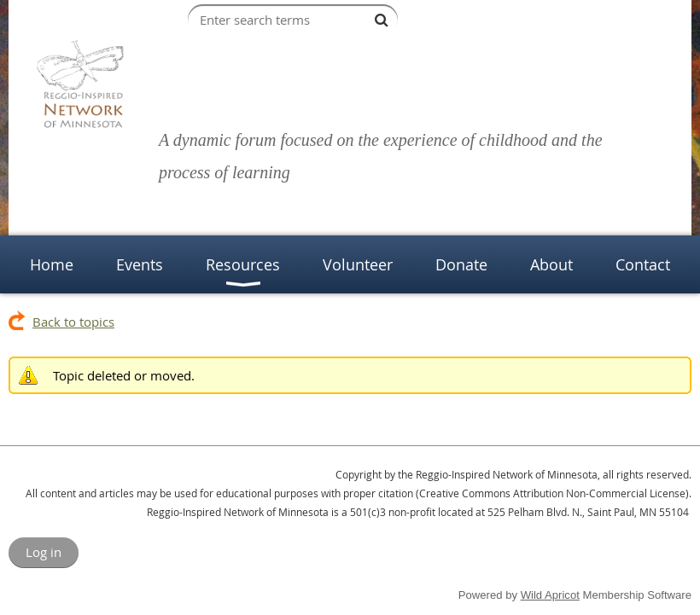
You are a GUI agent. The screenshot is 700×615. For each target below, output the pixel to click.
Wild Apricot (550, 595)
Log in (44, 552)
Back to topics (73, 322)
